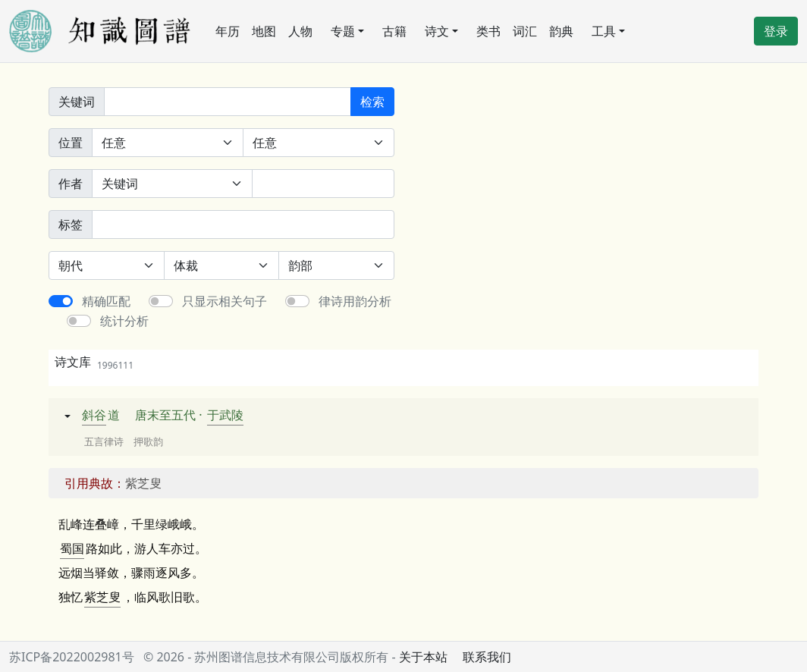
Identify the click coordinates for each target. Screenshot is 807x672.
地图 (264, 31)
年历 (228, 31)
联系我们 (487, 657)
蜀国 (72, 548)
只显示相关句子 (225, 301)
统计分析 (124, 321)
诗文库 (94, 362)
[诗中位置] (168, 143)
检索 (372, 102)
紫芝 (96, 597)
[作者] (323, 184)
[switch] (61, 301)
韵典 (561, 31)
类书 (488, 31)
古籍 (394, 31)
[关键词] (228, 102)
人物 (300, 31)
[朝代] (107, 265)
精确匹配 (106, 301)
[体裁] (222, 265)
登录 (776, 31)
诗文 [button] (437, 31)
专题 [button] (343, 31)
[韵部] (336, 265)
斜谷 (94, 415)
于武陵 (225, 415)
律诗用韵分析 (355, 301)
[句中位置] (319, 143)
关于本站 (423, 657)
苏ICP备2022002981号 (72, 657)
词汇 (525, 31)
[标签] (243, 225)
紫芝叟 (143, 483)
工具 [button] (604, 31)
